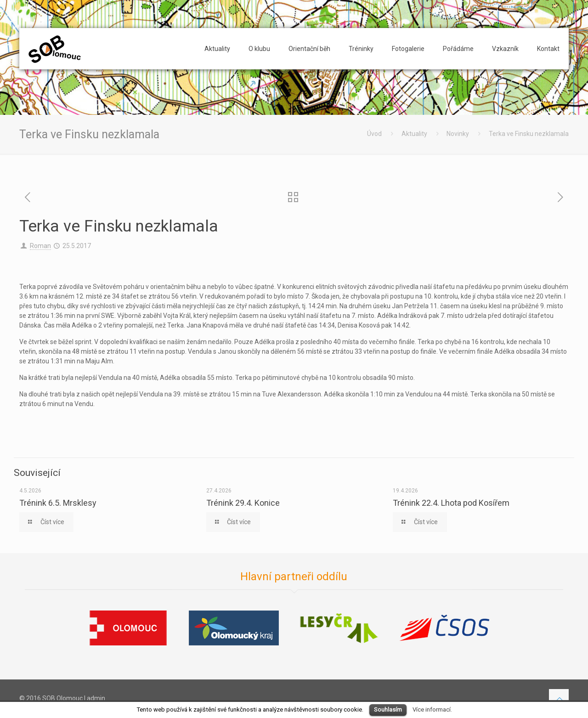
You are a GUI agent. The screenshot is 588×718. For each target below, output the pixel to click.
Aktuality (414, 134)
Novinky (458, 134)
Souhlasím (388, 710)
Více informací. (432, 710)
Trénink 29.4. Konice (243, 503)
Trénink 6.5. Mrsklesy (58, 503)
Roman (40, 246)
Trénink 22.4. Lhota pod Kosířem (451, 503)
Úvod (374, 134)
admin (96, 698)
